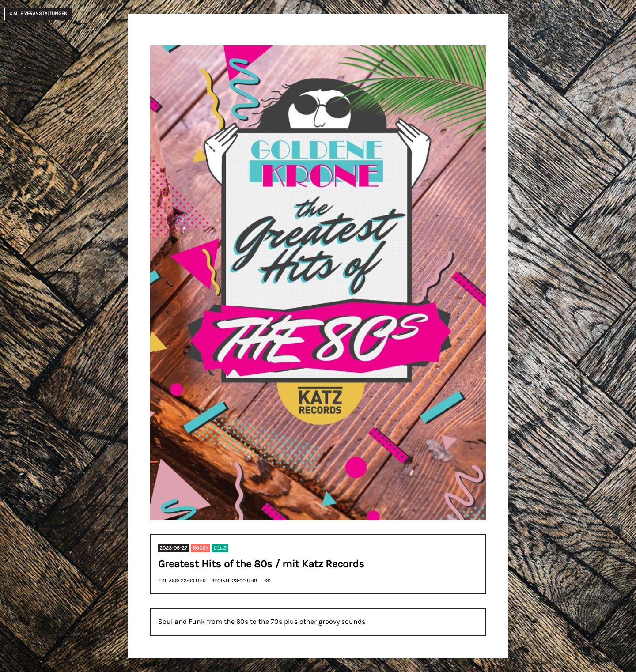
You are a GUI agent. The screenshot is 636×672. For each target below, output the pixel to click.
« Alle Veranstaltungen (38, 13)
